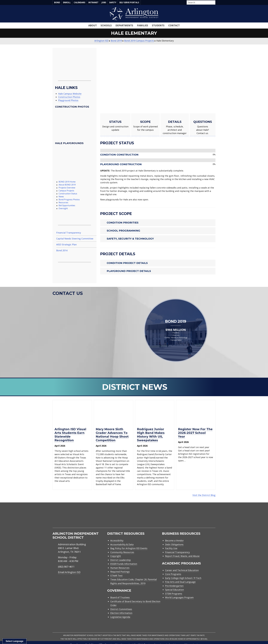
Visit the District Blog (204, 495)
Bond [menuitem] (57, 2)
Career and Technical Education (182, 570)
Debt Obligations (174, 544)
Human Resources (120, 568)
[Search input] (200, 2)
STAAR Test (116, 576)
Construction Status (68, 194)
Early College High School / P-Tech (183, 578)
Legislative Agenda (120, 617)
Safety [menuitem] (113, 2)
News (61, 197)
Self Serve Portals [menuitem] (129, 2)
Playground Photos (68, 100)
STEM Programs (174, 594)
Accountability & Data (122, 544)
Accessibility (117, 540)
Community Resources (122, 552)
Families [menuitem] (143, 25)
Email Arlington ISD (69, 572)
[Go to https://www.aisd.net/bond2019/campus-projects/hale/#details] (175, 125)
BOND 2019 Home (67, 182)
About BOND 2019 (67, 185)
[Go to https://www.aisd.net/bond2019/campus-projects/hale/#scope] (145, 125)
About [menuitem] (93, 25)
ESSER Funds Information (124, 564)
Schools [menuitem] (106, 25)
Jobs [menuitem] (104, 2)
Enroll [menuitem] (67, 2)
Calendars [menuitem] (80, 2)
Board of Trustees (120, 597)
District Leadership (121, 560)
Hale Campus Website (70, 94)
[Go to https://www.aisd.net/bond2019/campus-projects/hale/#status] (115, 125)
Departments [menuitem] (124, 25)
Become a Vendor (174, 540)
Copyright (116, 556)
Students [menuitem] (158, 25)
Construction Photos (69, 97)
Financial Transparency (177, 552)
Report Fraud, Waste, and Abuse (182, 556)
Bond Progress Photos (69, 200)
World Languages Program (179, 597)
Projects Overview (67, 188)
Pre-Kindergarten (174, 586)
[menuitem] (194, 518)
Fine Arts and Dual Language (180, 582)
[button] (215, 3)
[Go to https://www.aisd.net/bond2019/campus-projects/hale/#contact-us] (203, 125)
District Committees (121, 609)
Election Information (121, 613)
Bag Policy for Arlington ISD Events (129, 548)
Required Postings (120, 572)
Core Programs (173, 574)
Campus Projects (66, 191)
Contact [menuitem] (174, 25)
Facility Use (171, 548)
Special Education (174, 590)
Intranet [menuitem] (93, 2)
